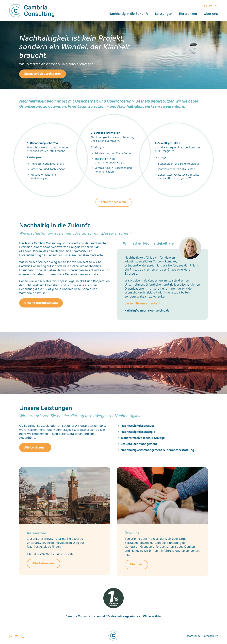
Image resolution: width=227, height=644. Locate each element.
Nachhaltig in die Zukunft (128, 14)
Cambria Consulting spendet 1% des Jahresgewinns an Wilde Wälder (114, 617)
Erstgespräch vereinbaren (43, 74)
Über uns (211, 14)
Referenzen (188, 14)
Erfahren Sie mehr (114, 202)
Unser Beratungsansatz (41, 303)
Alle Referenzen (44, 564)
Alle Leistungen (35, 448)
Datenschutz (210, 636)
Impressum (193, 636)
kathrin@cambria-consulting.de (147, 311)
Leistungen (164, 14)
